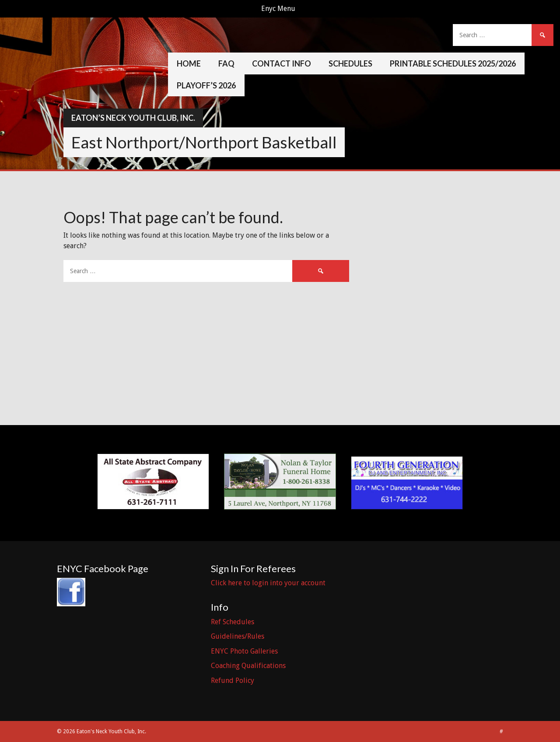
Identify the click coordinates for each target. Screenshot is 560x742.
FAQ (226, 63)
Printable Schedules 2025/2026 (453, 63)
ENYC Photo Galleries (244, 651)
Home (189, 63)
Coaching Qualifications (248, 666)
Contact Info (282, 63)
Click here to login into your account (268, 583)
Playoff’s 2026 (206, 85)
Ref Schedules (233, 622)
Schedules (350, 63)
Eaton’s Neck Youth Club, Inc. (133, 118)
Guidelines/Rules (238, 636)
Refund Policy (233, 680)
